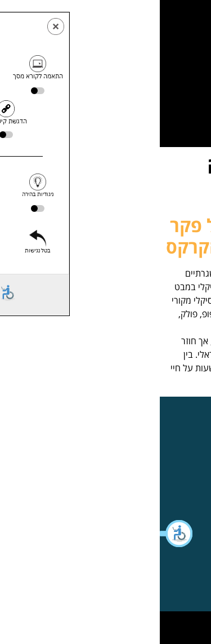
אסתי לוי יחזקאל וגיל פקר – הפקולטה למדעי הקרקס (106, 236)
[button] (17, 534)
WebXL (84, 624)
